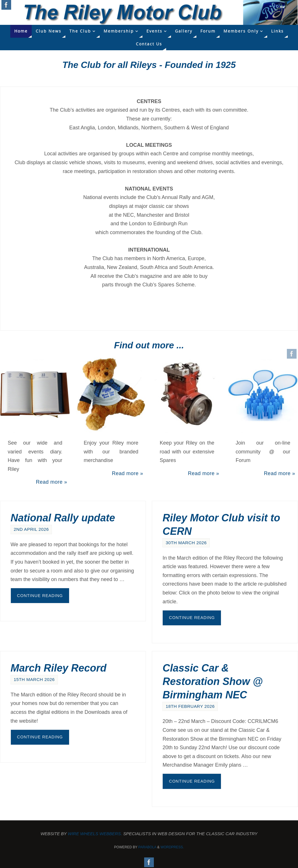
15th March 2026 (34, 679)
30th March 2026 (186, 543)
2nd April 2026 (31, 529)
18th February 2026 (190, 706)
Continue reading (40, 596)
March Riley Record (59, 668)
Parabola (147, 847)
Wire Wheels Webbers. (95, 834)
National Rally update (63, 518)
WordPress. (172, 847)
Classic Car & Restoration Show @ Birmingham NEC (213, 681)
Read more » (52, 482)
